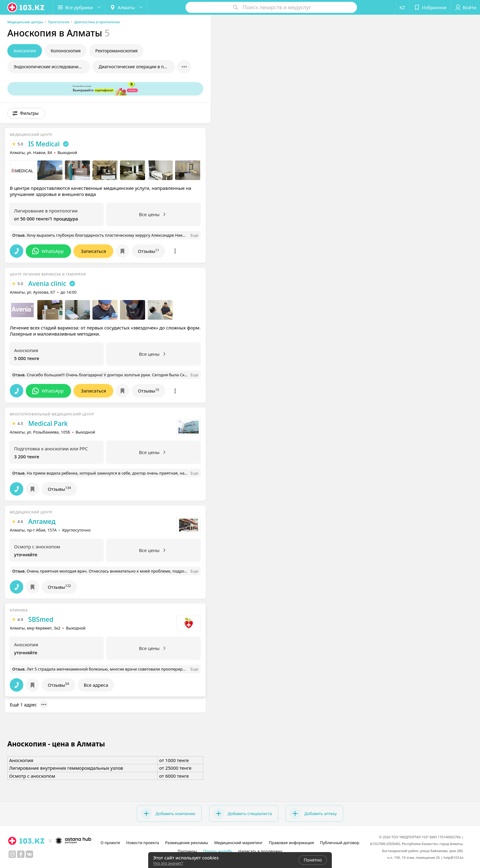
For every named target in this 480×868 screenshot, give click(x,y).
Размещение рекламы (186, 843)
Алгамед (42, 521)
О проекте (110, 843)
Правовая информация (291, 843)
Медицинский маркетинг (238, 843)
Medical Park (48, 423)
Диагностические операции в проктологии (137, 67)
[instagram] (12, 854)
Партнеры (187, 851)
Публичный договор (339, 843)
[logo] (26, 7)
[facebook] (21, 854)
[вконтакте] (29, 854)
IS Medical (44, 144)
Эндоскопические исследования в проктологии (52, 67)
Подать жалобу (218, 851)
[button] (79, 7)
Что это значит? (168, 863)
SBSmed (41, 619)
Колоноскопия (66, 51)
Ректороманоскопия (116, 51)
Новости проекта (142, 843)
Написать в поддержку (260, 851)
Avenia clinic (47, 284)
